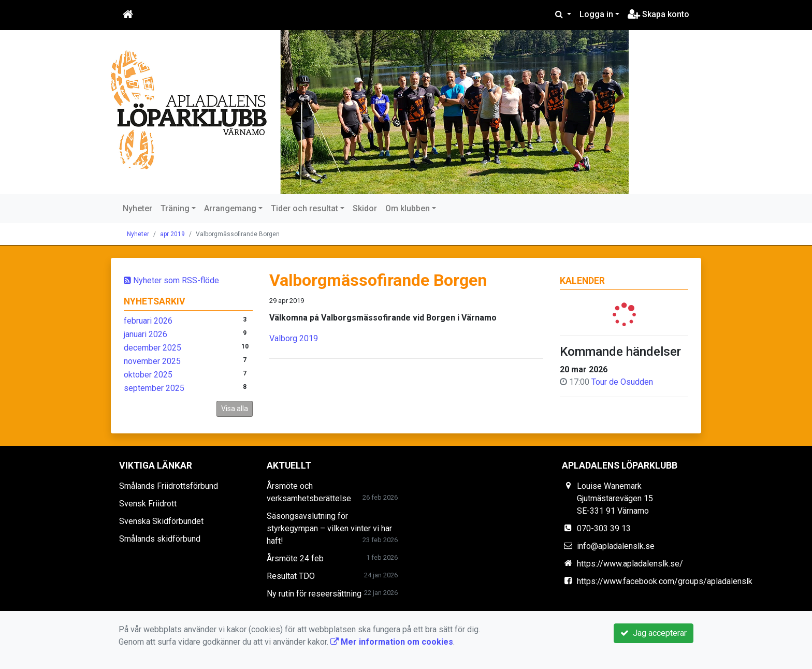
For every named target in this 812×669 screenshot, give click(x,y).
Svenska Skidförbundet (161, 521)
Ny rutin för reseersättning (314, 594)
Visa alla (235, 409)
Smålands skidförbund (160, 539)
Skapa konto (658, 14)
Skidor (365, 208)
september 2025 (154, 388)
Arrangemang (230, 208)
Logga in (596, 14)
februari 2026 (148, 321)
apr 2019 (172, 234)
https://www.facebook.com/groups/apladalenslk (665, 581)
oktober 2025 (148, 375)
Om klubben (408, 208)
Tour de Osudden (622, 382)
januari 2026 (146, 334)
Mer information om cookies (392, 642)
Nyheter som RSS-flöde (171, 280)
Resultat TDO (291, 576)
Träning (175, 208)
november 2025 (152, 361)
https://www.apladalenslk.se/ (630, 564)
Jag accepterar (654, 633)
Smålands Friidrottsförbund (169, 486)
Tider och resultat (304, 208)
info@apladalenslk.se (616, 546)
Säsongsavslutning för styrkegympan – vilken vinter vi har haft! (329, 528)
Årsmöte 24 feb (295, 558)
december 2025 (153, 348)
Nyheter (137, 208)
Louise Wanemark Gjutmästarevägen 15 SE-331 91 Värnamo (615, 498)
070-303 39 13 (604, 528)
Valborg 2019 (294, 338)
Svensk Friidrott (148, 504)
